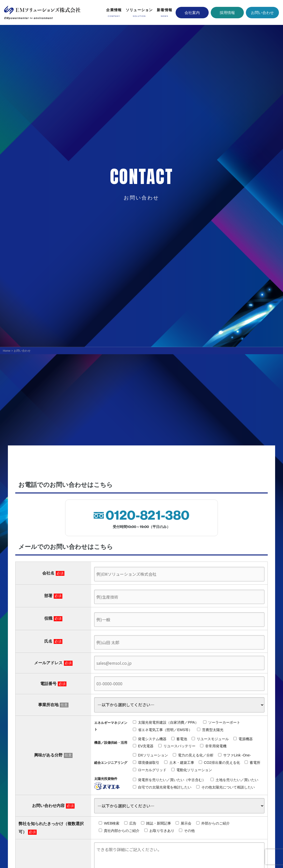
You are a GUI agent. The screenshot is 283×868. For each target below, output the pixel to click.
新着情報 (165, 10)
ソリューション (139, 10)
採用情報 (227, 13)
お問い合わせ (262, 13)
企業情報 (114, 10)
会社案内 (192, 13)
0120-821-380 (147, 515)
